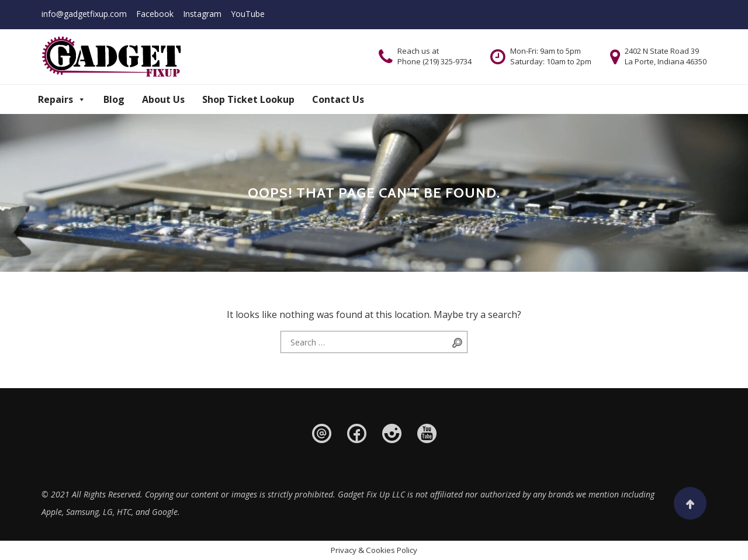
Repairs (62, 99)
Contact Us (338, 99)
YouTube (248, 14)
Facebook (155, 14)
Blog (114, 99)
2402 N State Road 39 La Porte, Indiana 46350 (666, 56)
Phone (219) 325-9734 (434, 61)
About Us (163, 99)
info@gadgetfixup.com (84, 14)
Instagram (202, 14)
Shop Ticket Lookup (248, 99)
